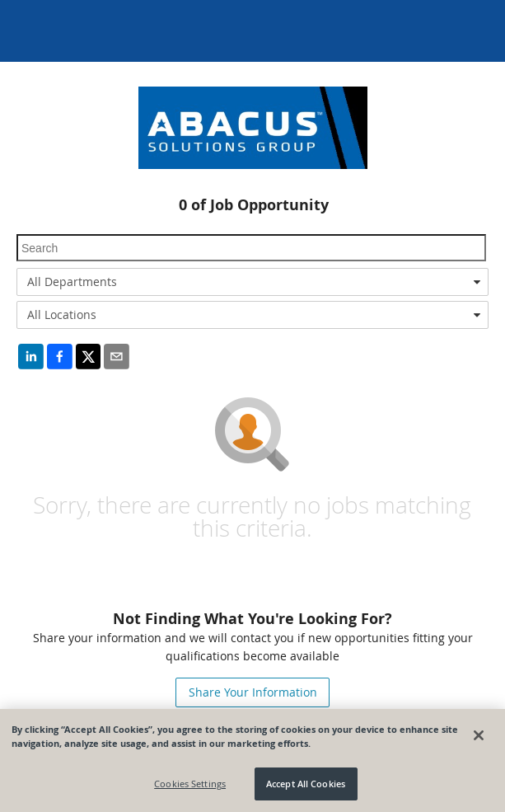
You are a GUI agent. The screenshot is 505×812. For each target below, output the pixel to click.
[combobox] (252, 282)
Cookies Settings (190, 784)
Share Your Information (253, 692)
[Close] (479, 735)
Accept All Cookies (306, 784)
